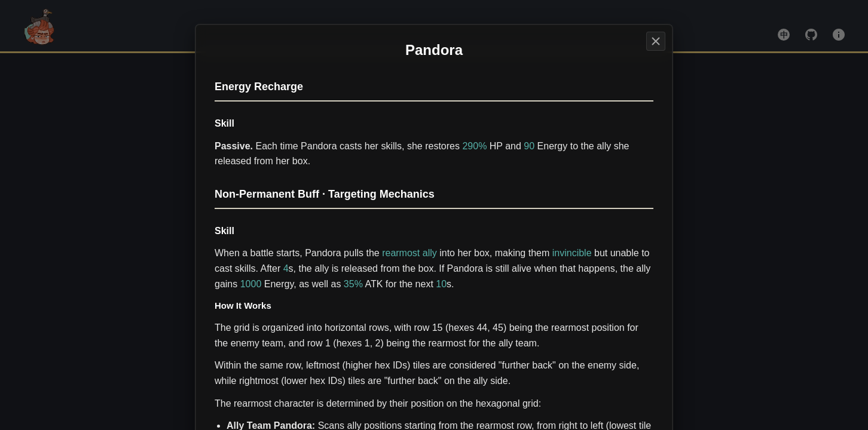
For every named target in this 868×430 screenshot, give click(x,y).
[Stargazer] (656, 41)
